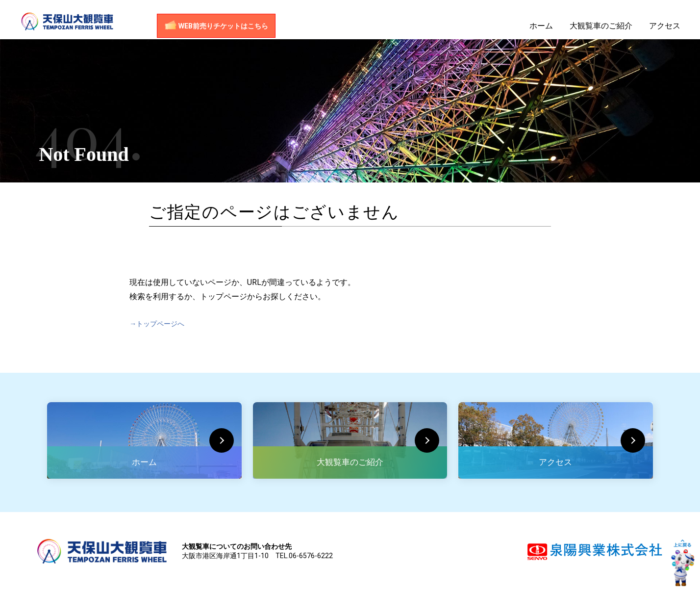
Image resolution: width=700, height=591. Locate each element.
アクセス (665, 31)
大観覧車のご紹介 (601, 31)
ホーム (541, 31)
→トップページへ (161, 323)
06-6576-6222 (311, 556)
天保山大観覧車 (81, 24)
